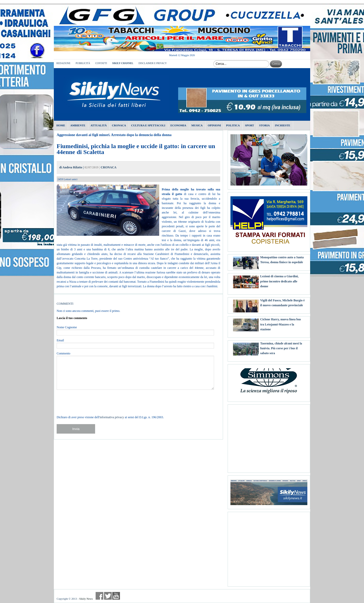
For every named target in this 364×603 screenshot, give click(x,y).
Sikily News (86, 599)
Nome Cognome (67, 327)
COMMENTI (65, 304)
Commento (63, 353)
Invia (76, 429)
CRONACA (109, 167)
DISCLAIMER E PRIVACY (153, 63)
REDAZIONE (63, 63)
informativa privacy (112, 417)
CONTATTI (101, 63)
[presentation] (96, 402)
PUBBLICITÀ (83, 63)
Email (60, 340)
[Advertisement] (269, 437)
